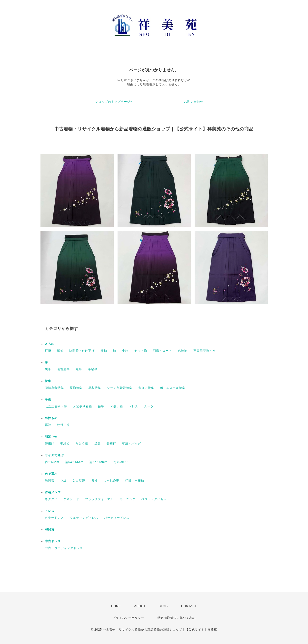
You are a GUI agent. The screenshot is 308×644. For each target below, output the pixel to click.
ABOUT (140, 606)
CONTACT (189, 606)
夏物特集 (76, 388)
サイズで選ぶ (54, 455)
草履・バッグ (131, 443)
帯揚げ (50, 443)
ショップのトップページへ (114, 102)
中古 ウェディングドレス (64, 548)
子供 (48, 400)
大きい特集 (146, 388)
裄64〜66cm (74, 462)
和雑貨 (50, 529)
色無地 (183, 351)
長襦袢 (111, 443)
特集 (48, 381)
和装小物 (117, 406)
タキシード (71, 499)
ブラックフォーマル (99, 499)
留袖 (60, 351)
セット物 (141, 351)
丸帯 (79, 369)
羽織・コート (162, 351)
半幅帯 (93, 369)
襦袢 (48, 425)
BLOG (163, 606)
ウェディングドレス (84, 518)
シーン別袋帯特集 (120, 388)
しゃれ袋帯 (111, 481)
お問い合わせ (194, 102)
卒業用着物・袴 (204, 351)
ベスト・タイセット (156, 499)
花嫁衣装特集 (54, 388)
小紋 (125, 351)
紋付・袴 (63, 425)
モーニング (128, 499)
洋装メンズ (53, 492)
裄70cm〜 (121, 462)
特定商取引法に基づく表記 (177, 618)
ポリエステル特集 (173, 388)
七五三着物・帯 (56, 406)
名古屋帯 (63, 369)
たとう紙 (82, 443)
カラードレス (54, 518)
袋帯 (48, 369)
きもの (50, 344)
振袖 (104, 351)
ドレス (134, 406)
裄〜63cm (52, 462)
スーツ (149, 406)
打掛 (48, 351)
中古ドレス (53, 541)
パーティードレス (117, 518)
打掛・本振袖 (135, 481)
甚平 (101, 406)
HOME (116, 606)
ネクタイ (51, 499)
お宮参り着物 (82, 406)
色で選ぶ (51, 474)
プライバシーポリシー (128, 618)
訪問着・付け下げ (82, 351)
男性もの (51, 418)
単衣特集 (95, 388)
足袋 (98, 443)
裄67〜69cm (98, 462)
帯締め (65, 443)
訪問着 (50, 481)
